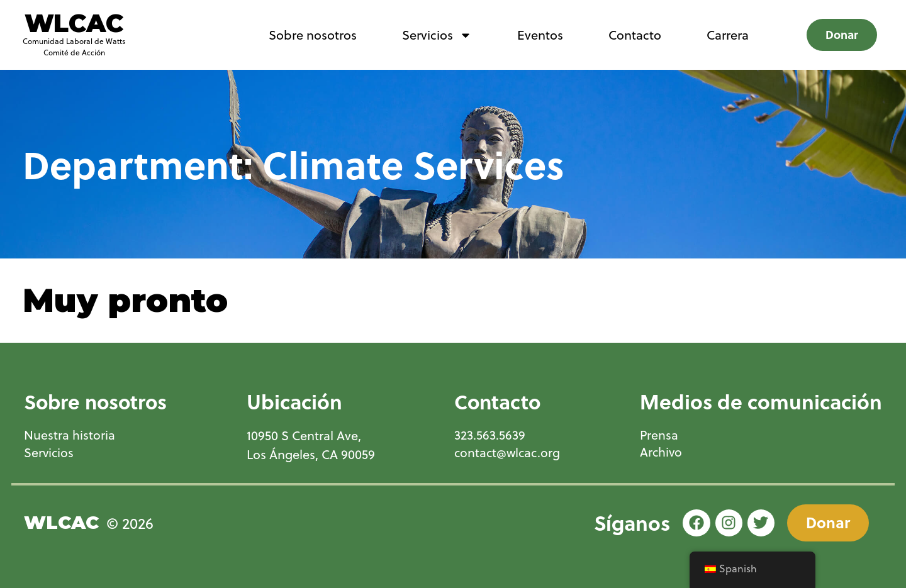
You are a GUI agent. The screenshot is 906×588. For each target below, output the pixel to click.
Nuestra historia (70, 435)
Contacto (635, 35)
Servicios (437, 35)
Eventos (540, 35)
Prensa (659, 435)
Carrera (728, 35)
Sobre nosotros (313, 35)
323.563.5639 (489, 435)
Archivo (662, 453)
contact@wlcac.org (508, 453)
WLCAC (74, 23)
